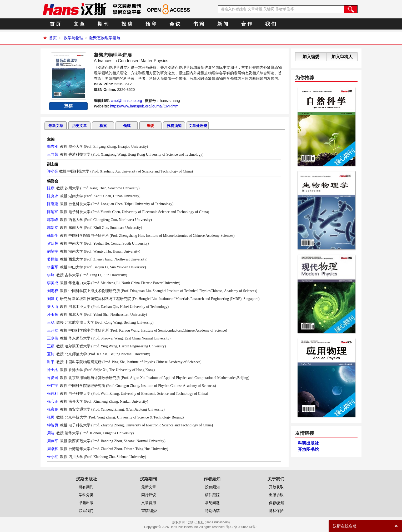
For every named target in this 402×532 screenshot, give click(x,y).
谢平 (51, 362)
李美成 (53, 283)
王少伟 (53, 338)
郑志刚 (53, 146)
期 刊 (103, 24)
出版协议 (276, 495)
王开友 (53, 330)
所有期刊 (86, 487)
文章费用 (149, 503)
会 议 (175, 24)
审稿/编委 (149, 511)
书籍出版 (86, 503)
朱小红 (53, 457)
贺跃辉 (53, 243)
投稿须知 (174, 126)
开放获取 (276, 487)
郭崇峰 (53, 220)
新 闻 (223, 24)
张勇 (51, 417)
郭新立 (53, 228)
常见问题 (212, 503)
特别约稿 (212, 511)
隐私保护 (276, 511)
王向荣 (53, 154)
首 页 (55, 24)
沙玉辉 (53, 314)
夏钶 (51, 354)
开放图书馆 (308, 449)
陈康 (51, 188)
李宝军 (53, 267)
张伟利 (53, 393)
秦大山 (53, 307)
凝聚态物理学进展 (105, 38)
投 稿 (127, 24)
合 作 (247, 24)
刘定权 (53, 291)
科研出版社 (308, 443)
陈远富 (53, 212)
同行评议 (149, 495)
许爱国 (53, 378)
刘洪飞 (53, 299)
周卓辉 (53, 449)
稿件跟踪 (212, 495)
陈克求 (53, 196)
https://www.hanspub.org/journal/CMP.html (145, 106)
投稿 (68, 106)
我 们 (271, 24)
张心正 (53, 401)
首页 (53, 38)
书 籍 (199, 24)
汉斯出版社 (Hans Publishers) (209, 522)
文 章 (79, 24)
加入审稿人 (342, 57)
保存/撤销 (277, 503)
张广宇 (53, 386)
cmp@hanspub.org (126, 101)
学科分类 (86, 495)
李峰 (51, 275)
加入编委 (311, 57)
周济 (51, 433)
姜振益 (53, 259)
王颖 (51, 346)
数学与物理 (74, 38)
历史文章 (79, 126)
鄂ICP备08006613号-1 (242, 527)
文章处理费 (198, 126)
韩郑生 (53, 235)
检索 (103, 126)
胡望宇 (53, 251)
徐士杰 (53, 370)
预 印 (151, 24)
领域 (127, 126)
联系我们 (86, 511)
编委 (150, 126)
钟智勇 (53, 425)
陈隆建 (53, 204)
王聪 (51, 322)
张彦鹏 (53, 409)
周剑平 (53, 441)
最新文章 (56, 126)
